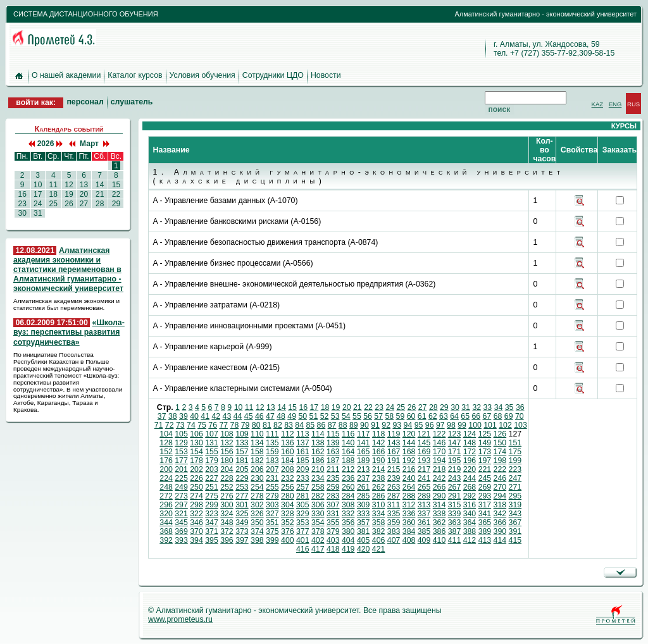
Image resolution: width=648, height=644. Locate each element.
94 (408, 425)
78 (235, 425)
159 (272, 452)
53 (335, 416)
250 (196, 487)
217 (424, 469)
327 (272, 514)
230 (257, 478)
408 (409, 540)
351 (272, 523)
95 (419, 425)
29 (116, 204)
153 (181, 452)
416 (303, 549)
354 (318, 523)
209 (303, 469)
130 (196, 443)
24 (38, 204)
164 (348, 452)
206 (257, 469)
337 (424, 514)
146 (439, 443)
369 (181, 531)
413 (485, 540)
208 (288, 469)
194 (439, 461)
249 (181, 487)
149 (485, 443)
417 (318, 549)
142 (379, 443)
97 (440, 425)
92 (386, 425)
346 (196, 523)
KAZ (597, 104)
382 (379, 531)
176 (166, 461)
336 (409, 514)
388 (470, 531)
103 (520, 425)
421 (379, 549)
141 (364, 443)
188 (348, 461)
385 (424, 531)
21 (100, 194)
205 (242, 469)
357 (364, 523)
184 (288, 461)
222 (500, 469)
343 (515, 514)
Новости (326, 75)
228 (227, 478)
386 (439, 531)
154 (196, 452)
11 (53, 185)
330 (318, 514)
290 (439, 496)
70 (520, 416)
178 (196, 461)
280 (288, 496)
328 (288, 514)
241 (424, 478)
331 (333, 514)
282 (318, 496)
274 (196, 496)
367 (515, 523)
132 (227, 443)
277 (242, 496)
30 (22, 213)
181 (242, 461)
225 (181, 478)
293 (485, 496)
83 (289, 425)
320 (166, 514)
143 (394, 443)
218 (439, 469)
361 (424, 523)
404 (348, 540)
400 (288, 540)
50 (302, 416)
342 (500, 514)
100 (475, 425)
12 (69, 185)
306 (318, 505)
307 (333, 505)
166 (379, 452)
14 (100, 185)
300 (227, 505)
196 (470, 461)
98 (451, 425)
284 (348, 496)
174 (500, 452)
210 (318, 469)
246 (500, 478)
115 (333, 434)
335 (394, 514)
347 (212, 523)
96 (430, 425)
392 (166, 540)
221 (485, 469)
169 (424, 452)
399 (272, 540)
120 (409, 434)
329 (303, 514)
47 (270, 416)
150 (500, 443)
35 (509, 407)
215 (394, 469)
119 (394, 434)
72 (170, 425)
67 (487, 416)
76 (213, 425)
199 (515, 461)
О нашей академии (66, 75)
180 (227, 461)
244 (470, 478)
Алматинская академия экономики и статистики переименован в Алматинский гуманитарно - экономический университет (68, 270)
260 (348, 487)
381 (364, 531)
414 (500, 540)
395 (212, 540)
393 (181, 540)
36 (520, 407)
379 (333, 531)
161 (303, 452)
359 (394, 523)
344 (166, 523)
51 (314, 416)
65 (465, 416)
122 (439, 434)
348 (227, 523)
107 (212, 434)
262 (379, 487)
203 (212, 469)
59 (401, 416)
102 (505, 425)
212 (348, 469)
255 (272, 487)
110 (257, 434)
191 (394, 461)
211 (333, 469)
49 (292, 416)
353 (303, 523)
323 (212, 514)
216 (409, 469)
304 (288, 505)
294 (500, 496)
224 (166, 478)
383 (394, 531)
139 (333, 443)
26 (69, 204)
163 (333, 452)
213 (364, 469)
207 (272, 469)
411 (455, 540)
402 (318, 540)
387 (455, 531)
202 (196, 469)
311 (394, 505)
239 (394, 478)
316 (470, 505)
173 (485, 452)
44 (238, 416)
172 (470, 452)
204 (227, 469)
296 (166, 505)
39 (184, 416)
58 (389, 416)
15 (116, 185)
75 (202, 425)
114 (318, 434)
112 (288, 434)
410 (439, 540)
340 (470, 514)
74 (191, 425)
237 (364, 478)
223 (515, 469)
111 (272, 434)
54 (346, 416)
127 (515, 434)
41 (205, 416)
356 (348, 523)
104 (166, 434)
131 (212, 443)
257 (303, 487)
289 (424, 496)
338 (439, 514)
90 (364, 425)
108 (227, 434)
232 (288, 478)
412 (470, 540)
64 (454, 416)
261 (364, 487)
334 (379, 514)
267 (455, 487)
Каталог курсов (135, 75)
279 (272, 496)
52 (325, 416)
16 (22, 194)
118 (379, 434)
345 (181, 523)
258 (318, 487)
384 (409, 531)
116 (348, 434)
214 (379, 469)
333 (364, 514)
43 (227, 416)
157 (242, 452)
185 (303, 461)
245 (485, 478)
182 (257, 461)
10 (38, 185)
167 (394, 452)
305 (303, 505)
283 (333, 496)
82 (278, 425)
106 (196, 434)
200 (166, 469)
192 (409, 461)
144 (409, 443)
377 (303, 531)
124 (470, 434)
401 (303, 540)
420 (364, 549)
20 (84, 194)
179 (212, 461)
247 (515, 478)
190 (379, 461)
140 (348, 443)
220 (470, 469)
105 (181, 434)
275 (212, 496)
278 (257, 496)
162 (318, 452)
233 (303, 478)
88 (343, 425)
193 (424, 461)
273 (181, 496)
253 (242, 487)
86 (321, 425)
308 (348, 505)
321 (181, 514)
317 (485, 505)
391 (515, 531)
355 (333, 523)
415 (515, 540)
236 (348, 478)
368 (166, 531)
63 (444, 416)
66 (476, 416)
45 (249, 416)
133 (242, 443)
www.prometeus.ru (180, 619)
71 (159, 425)
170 (439, 452)
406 (379, 540)
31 (38, 213)
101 (490, 425)
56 (368, 416)
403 (333, 540)
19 (69, 194)
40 (194, 416)
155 (212, 452)
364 (470, 523)
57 (378, 416)
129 (181, 443)
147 (455, 443)
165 (364, 452)
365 (485, 523)
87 (332, 425)
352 (288, 523)
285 (364, 496)
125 (485, 434)
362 (439, 523)
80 (256, 425)
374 (257, 531)
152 (166, 452)
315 (455, 505)
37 (162, 416)
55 (357, 416)
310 (379, 505)
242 (439, 478)
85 (310, 425)
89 (354, 425)
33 (488, 407)
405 (364, 540)
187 (333, 461)
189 (364, 461)
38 (173, 416)
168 (409, 452)
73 (180, 425)
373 (242, 531)
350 (257, 523)
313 (424, 505)
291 (455, 496)
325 (242, 514)
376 (288, 531)
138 (318, 443)
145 (424, 443)
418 (333, 549)
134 (257, 443)
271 (515, 487)
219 (455, 469)
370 (196, 531)
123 (455, 434)
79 (246, 425)
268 (470, 487)
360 (409, 523)
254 (257, 487)
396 (227, 540)
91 (375, 425)
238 (379, 478)
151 (515, 443)
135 (272, 443)
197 (485, 461)
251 (212, 487)
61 (422, 416)
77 (223, 425)
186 (318, 461)
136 (288, 443)
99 (462, 425)
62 (433, 416)
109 (242, 434)
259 (333, 487)
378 (318, 531)
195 (455, 461)
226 (196, 478)
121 (424, 434)
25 (53, 204)
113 (303, 434)
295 (515, 496)
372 (227, 531)
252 (227, 487)
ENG (615, 104)
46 (259, 416)
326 (257, 514)
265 (424, 487)
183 (272, 461)
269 (485, 487)
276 (227, 496)
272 (166, 496)
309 (364, 505)
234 (318, 478)
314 (439, 505)
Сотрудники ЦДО (273, 75)
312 (409, 505)
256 (288, 487)
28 (100, 204)
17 (38, 194)
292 (470, 496)
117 (364, 434)
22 (116, 194)
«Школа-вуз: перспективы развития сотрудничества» (69, 332)
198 (500, 461)
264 (409, 487)
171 (455, 452)
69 (509, 416)
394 (196, 540)
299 (212, 505)
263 (394, 487)
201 (181, 469)
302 (257, 505)
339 (455, 514)
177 (181, 461)
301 (242, 505)
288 (409, 496)
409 (424, 540)
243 (455, 478)
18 (53, 194)
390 (500, 531)
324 (227, 514)
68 (498, 416)
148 (470, 443)
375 (272, 531)
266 (439, 487)
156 (227, 452)
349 (242, 523)
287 (394, 496)
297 (181, 505)
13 (84, 185)
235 (333, 478)
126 (500, 434)
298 (196, 505)
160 (288, 452)
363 (455, 523)
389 (485, 531)
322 (196, 514)
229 (242, 478)
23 (22, 204)
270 (500, 487)
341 (485, 514)
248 (166, 487)
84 (299, 425)
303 (272, 505)
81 (267, 425)
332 (348, 514)
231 (272, 478)
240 (409, 478)
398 (257, 540)
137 (303, 443)
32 (477, 407)
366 (500, 523)
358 (379, 523)
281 (303, 496)
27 (84, 204)
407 (394, 540)
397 (242, 540)
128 (166, 443)
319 (515, 505)
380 (348, 531)
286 (379, 496)
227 (212, 478)
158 (257, 452)
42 (216, 416)
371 (212, 531)
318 (500, 505)
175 (515, 452)
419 (348, 549)
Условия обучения (202, 75)
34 (499, 407)
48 (281, 416)
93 (397, 425)
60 (411, 416)
